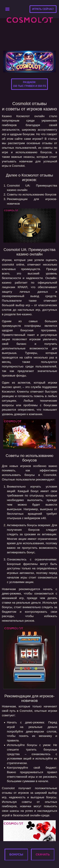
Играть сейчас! (43, 9)
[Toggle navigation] (7, 9)
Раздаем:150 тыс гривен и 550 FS (30, 84)
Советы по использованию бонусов (32, 194)
